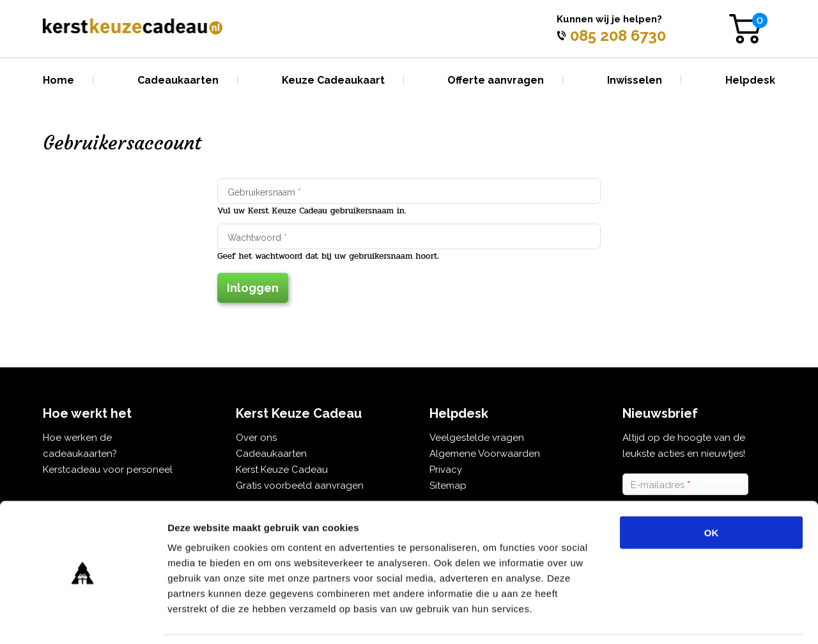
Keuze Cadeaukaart (333, 80)
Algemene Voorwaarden (485, 454)
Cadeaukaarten (178, 80)
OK (712, 491)
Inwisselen (635, 80)
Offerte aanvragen (496, 80)
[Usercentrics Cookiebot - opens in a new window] (83, 619)
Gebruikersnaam (264, 192)
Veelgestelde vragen (477, 438)
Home (58, 80)
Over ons (256, 438)
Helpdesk (750, 80)
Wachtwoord (257, 238)
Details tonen (691, 619)
